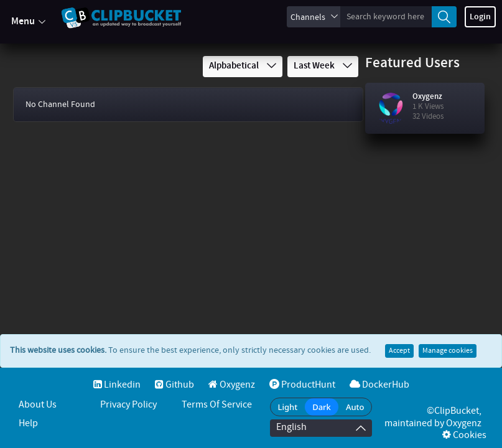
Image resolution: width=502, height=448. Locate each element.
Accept (399, 327)
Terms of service (217, 405)
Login (480, 17)
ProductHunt (302, 385)
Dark (322, 407)
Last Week (323, 66)
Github (174, 385)
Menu (28, 22)
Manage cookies (448, 327)
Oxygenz (427, 96)
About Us (38, 405)
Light (288, 407)
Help (28, 423)
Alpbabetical (243, 66)
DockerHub (379, 385)
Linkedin (117, 385)
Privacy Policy (128, 405)
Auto (355, 407)
